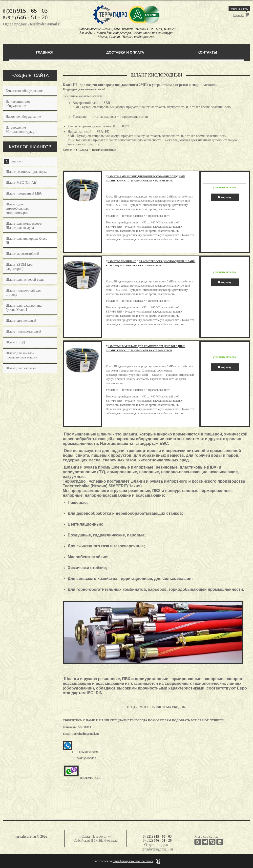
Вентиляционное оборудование (18, 104)
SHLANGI (14, 161)
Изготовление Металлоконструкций (21, 130)
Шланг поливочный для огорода (23, 293)
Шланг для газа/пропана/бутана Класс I (24, 308)
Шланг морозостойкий (22, 254)
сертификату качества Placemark (133, 861)
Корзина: (238, 15)
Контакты (207, 52)
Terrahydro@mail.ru (85, 734)
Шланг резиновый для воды (26, 172)
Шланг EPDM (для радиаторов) (20, 267)
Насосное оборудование (23, 117)
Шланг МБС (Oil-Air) (21, 183)
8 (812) (25, 18)
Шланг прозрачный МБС (24, 193)
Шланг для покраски (21, 368)
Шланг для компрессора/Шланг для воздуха (24, 226)
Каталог (67, 150)
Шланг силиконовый (21, 321)
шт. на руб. (240, 9)
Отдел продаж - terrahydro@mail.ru (32, 24)
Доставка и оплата (125, 52)
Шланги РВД (15, 342)
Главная (44, 52)
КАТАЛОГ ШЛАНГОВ (30, 147)
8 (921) (25, 11)
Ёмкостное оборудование (24, 91)
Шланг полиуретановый (23, 331)
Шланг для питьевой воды (25, 280)
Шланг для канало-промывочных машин (21, 355)
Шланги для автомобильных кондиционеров (17, 208)
